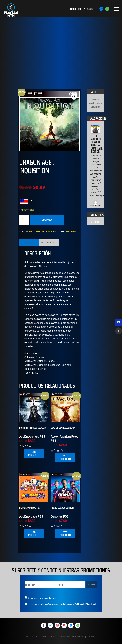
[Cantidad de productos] (24, 220)
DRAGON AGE (71, 232)
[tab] (29, 242)
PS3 (55, 232)
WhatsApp (78, 625)
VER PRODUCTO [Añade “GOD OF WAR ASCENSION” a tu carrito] (65, 458)
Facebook (44, 625)
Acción (32, 232)
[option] (96, 166)
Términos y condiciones (59, 604)
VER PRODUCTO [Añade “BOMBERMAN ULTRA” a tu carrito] (34, 534)
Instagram (57, 625)
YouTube (64, 625)
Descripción (27, 243)
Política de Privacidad (85, 604)
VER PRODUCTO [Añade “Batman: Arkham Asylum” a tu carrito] (34, 454)
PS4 (53, 637)
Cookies (92, 637)
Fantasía (48, 232)
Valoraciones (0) (48, 243)
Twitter (50, 625)
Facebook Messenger (71, 625)
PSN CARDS (31, 637)
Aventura (40, 232)
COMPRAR (47, 220)
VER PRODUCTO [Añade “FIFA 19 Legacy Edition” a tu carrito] (65, 534)
